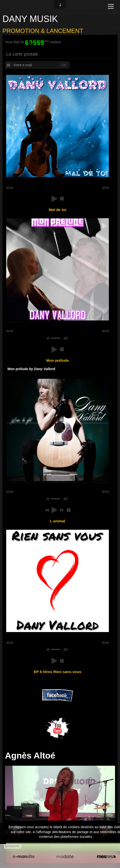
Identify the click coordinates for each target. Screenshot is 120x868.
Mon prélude (31, 369)
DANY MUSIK (30, 19)
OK (64, 65)
